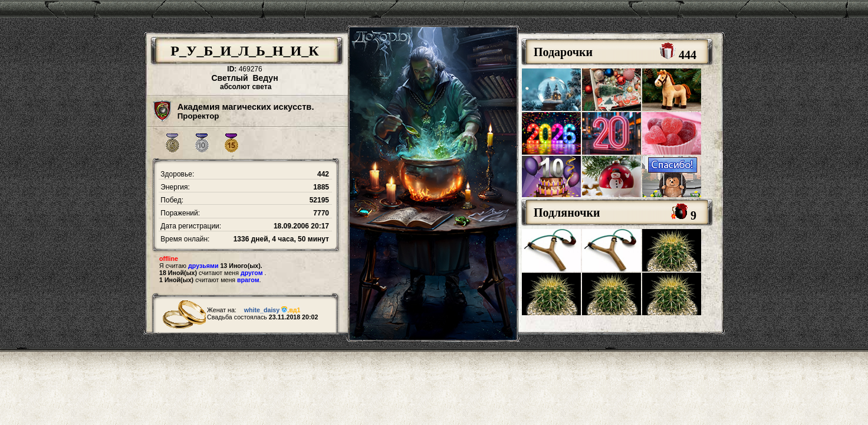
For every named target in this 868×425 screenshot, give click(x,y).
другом (252, 273)
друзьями (203, 266)
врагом (248, 280)
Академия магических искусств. (246, 107)
